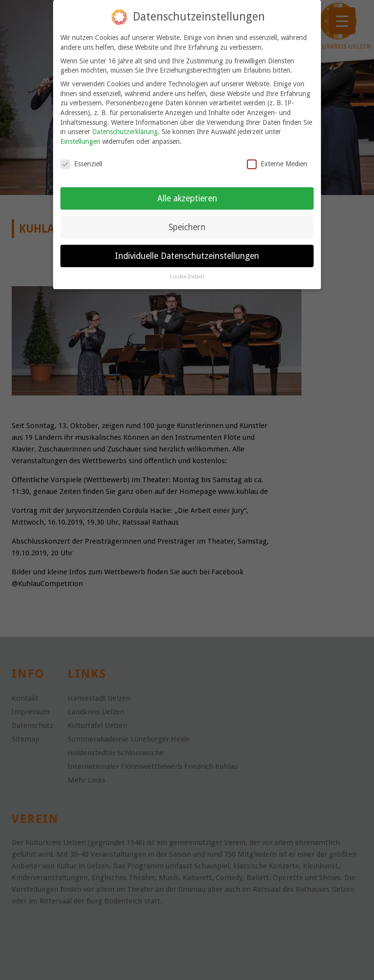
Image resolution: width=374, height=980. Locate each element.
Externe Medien (277, 163)
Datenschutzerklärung (125, 131)
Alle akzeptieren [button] (187, 197)
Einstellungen (80, 140)
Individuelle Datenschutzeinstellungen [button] (187, 255)
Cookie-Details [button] (187, 276)
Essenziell (81, 163)
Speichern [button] (187, 226)
